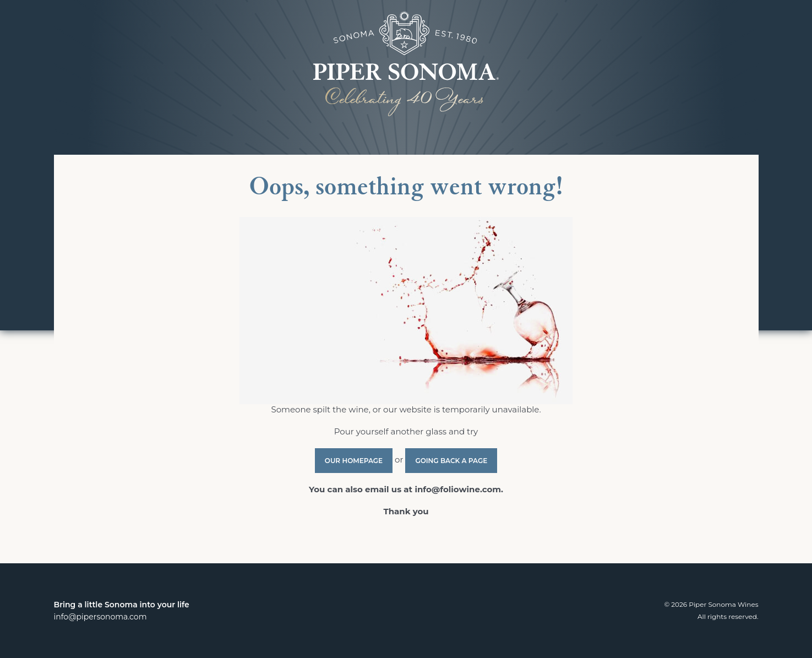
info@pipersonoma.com (100, 617)
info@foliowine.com (458, 489)
